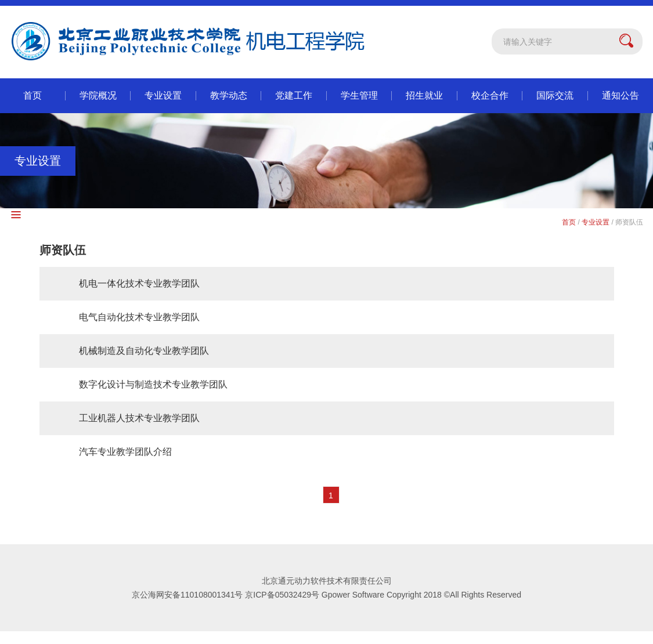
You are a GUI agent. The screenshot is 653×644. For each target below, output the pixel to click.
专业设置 (163, 95)
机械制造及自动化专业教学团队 (144, 351)
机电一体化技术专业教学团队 (139, 283)
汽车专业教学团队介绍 (125, 452)
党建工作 (294, 95)
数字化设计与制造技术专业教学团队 (153, 384)
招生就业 (424, 95)
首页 (33, 95)
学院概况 (98, 95)
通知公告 (620, 95)
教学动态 (229, 95)
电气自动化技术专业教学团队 (139, 317)
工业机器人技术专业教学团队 (139, 418)
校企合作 (490, 95)
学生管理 (359, 95)
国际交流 (555, 95)
